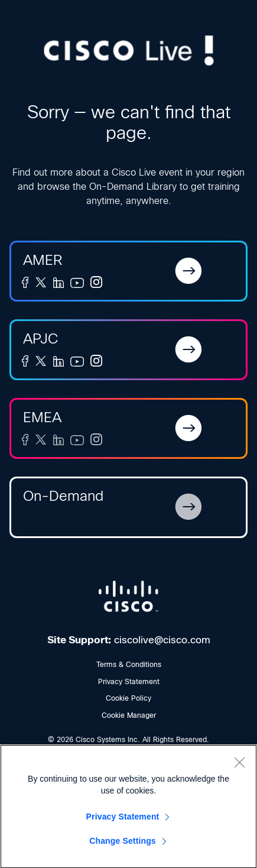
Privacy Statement (129, 682)
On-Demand (63, 496)
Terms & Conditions (129, 665)
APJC (40, 339)
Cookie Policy (128, 698)
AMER (43, 260)
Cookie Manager (129, 715)
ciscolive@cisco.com (162, 640)
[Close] (239, 766)
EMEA (42, 417)
